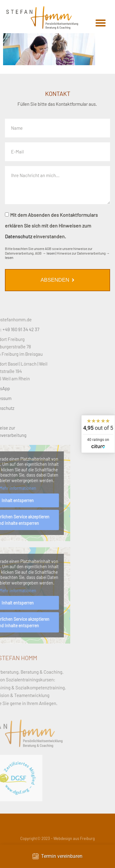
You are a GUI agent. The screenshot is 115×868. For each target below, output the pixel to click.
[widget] (98, 434)
